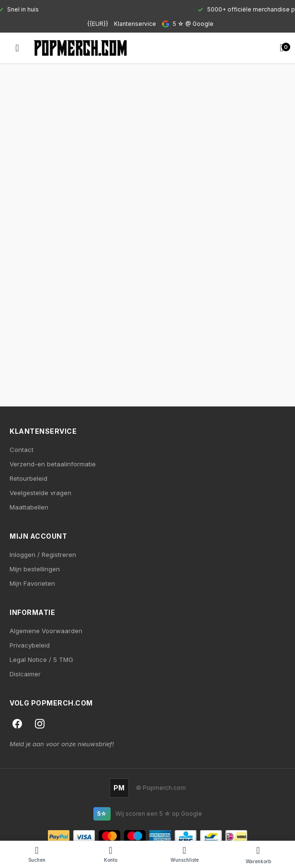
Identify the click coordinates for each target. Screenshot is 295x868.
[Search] (37, 855)
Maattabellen (29, 507)
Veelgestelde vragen (40, 493)
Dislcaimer (25, 674)
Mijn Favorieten (32, 583)
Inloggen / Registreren (43, 555)
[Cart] (258, 855)
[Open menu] (17, 48)
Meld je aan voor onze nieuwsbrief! (62, 744)
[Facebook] (17, 724)
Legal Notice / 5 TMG (41, 660)
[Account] (111, 855)
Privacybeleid (30, 645)
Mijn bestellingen (35, 569)
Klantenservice (135, 24)
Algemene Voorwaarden (46, 631)
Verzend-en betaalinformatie (53, 464)
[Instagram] (40, 724)
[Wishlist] (184, 855)
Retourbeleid (28, 478)
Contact (22, 450)
